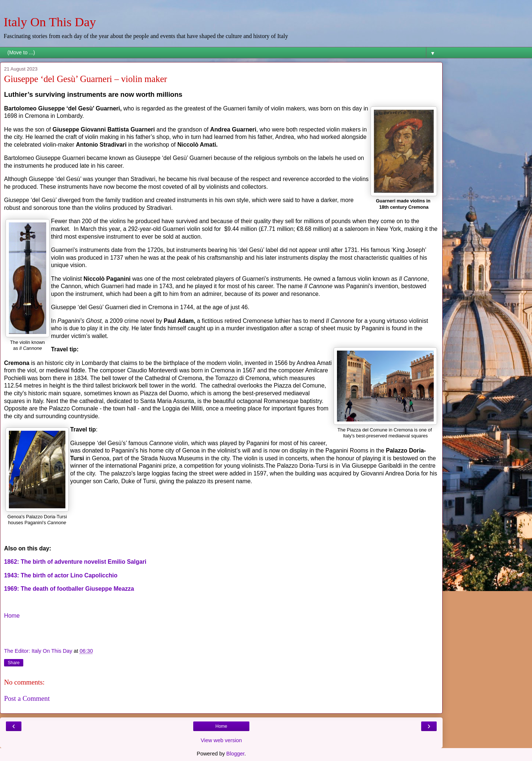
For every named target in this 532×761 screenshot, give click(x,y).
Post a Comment (27, 698)
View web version (221, 740)
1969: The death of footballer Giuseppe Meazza (70, 589)
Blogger (236, 754)
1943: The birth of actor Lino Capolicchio (61, 575)
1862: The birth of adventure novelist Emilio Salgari (75, 562)
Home (12, 616)
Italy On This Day (50, 22)
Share (14, 663)
